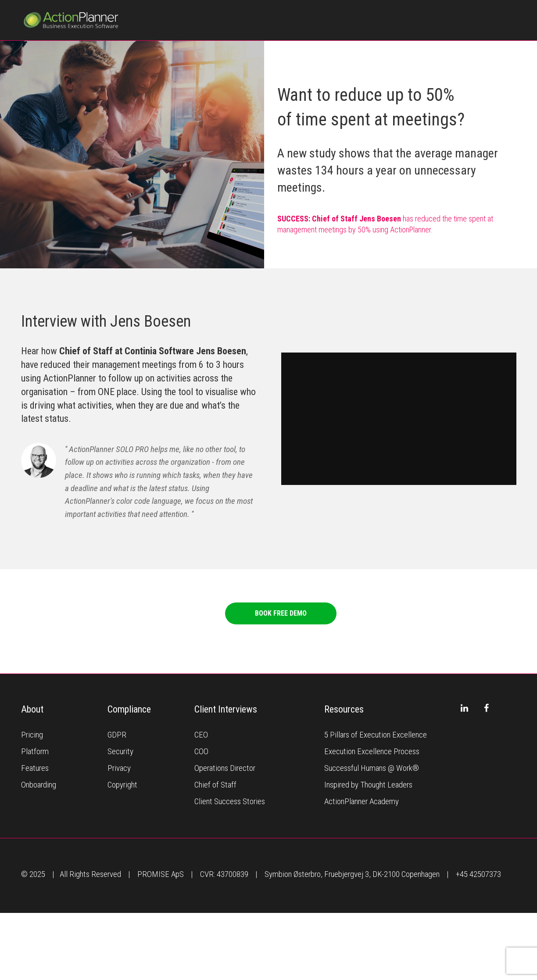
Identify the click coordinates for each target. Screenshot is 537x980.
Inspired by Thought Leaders (368, 785)
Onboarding (39, 785)
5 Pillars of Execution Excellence (376, 735)
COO (201, 751)
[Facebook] (487, 708)
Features (35, 768)
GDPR (117, 735)
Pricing (32, 735)
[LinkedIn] (465, 708)
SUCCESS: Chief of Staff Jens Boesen (339, 219)
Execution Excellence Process (372, 751)
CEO (201, 735)
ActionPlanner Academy (362, 801)
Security (120, 751)
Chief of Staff (215, 785)
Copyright (122, 785)
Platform (35, 751)
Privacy (119, 768)
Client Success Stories (230, 801)
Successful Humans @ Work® (372, 768)
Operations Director (225, 768)
